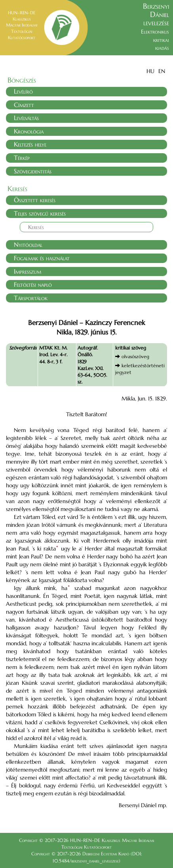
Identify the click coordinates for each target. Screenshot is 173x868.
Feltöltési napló (33, 284)
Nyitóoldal (28, 244)
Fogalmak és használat (42, 258)
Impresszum (28, 271)
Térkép (22, 158)
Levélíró (23, 91)
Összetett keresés (35, 200)
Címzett (24, 105)
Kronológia (29, 131)
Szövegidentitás (33, 171)
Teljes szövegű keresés (40, 213)
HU (150, 71)
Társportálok (31, 298)
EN (162, 71)
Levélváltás (26, 118)
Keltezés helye (30, 144)
